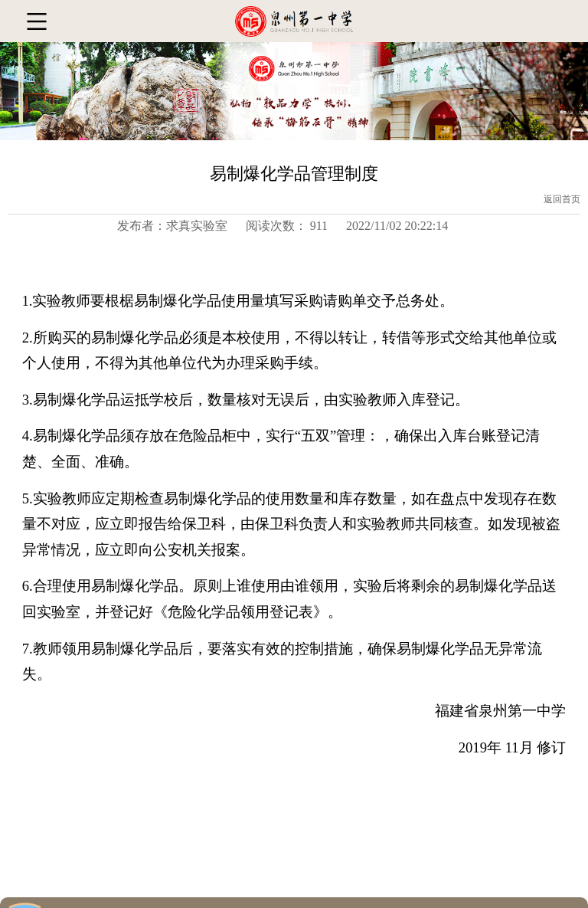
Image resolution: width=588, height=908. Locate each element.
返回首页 (562, 199)
